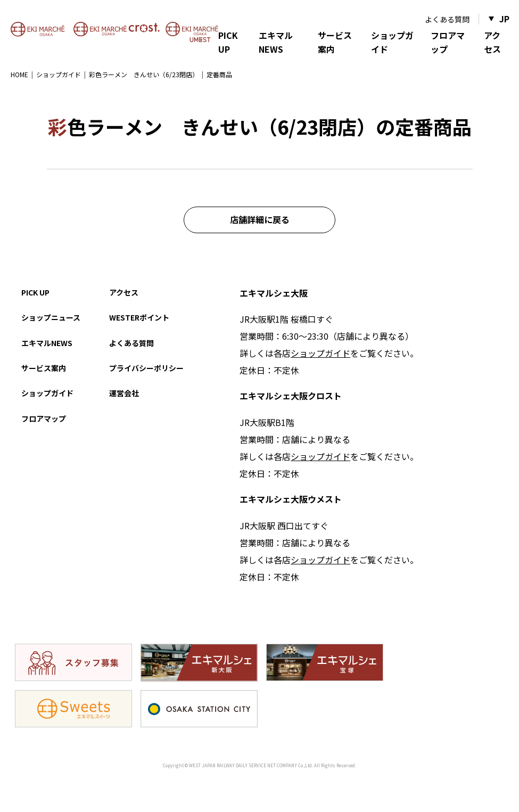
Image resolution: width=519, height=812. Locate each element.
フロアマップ (448, 42)
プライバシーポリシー (146, 368)
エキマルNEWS (276, 42)
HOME (19, 74)
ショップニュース (51, 317)
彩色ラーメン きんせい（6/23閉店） (144, 74)
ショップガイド (392, 42)
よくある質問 (447, 19)
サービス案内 (335, 42)
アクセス (492, 42)
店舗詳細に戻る (260, 219)
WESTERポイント (139, 317)
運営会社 (124, 393)
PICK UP (228, 42)
